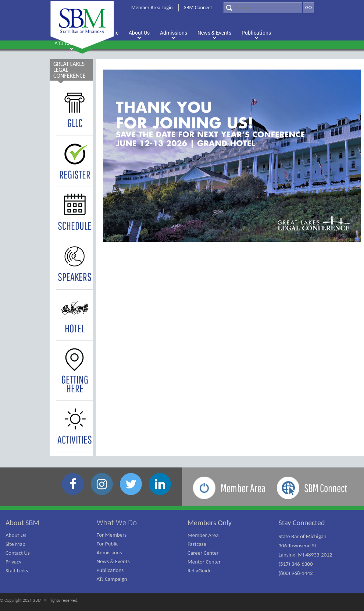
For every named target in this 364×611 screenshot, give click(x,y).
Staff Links (17, 571)
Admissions (109, 552)
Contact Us (18, 553)
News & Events (113, 561)
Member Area (203, 535)
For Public (108, 544)
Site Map (15, 544)
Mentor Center (204, 562)
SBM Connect (198, 8)
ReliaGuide (200, 571)
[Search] (263, 8)
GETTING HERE (75, 373)
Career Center (203, 553)
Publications (110, 570)
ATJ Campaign (112, 579)
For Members (112, 535)
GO (308, 8)
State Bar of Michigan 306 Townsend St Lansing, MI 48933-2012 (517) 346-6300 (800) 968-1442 (306, 555)
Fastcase (197, 544)
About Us (16, 535)
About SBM (22, 523)
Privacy (13, 562)
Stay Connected (302, 523)
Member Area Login (152, 8)
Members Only (210, 523)
